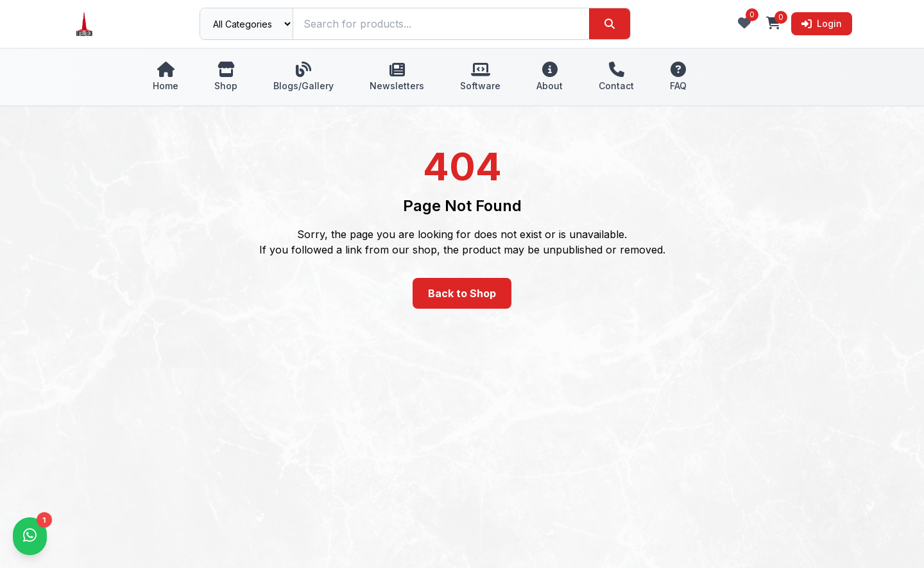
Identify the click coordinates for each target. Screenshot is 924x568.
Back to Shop (462, 293)
